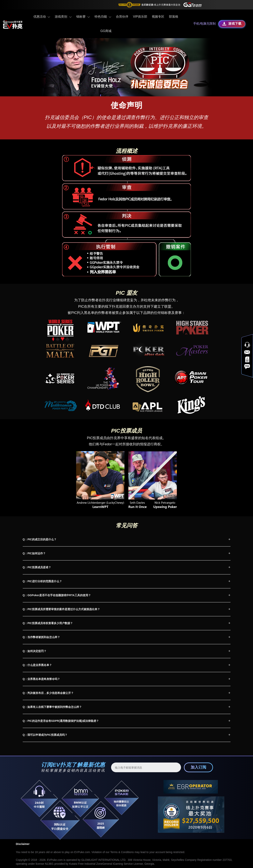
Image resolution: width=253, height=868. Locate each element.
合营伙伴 (112, 17)
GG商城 (179, 17)
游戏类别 (56, 17)
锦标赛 (75, 17)
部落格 (164, 17)
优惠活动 (35, 17)
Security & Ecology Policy (110, 861)
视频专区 (149, 17)
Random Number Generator (67, 861)
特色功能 (94, 17)
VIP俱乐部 (130, 17)
